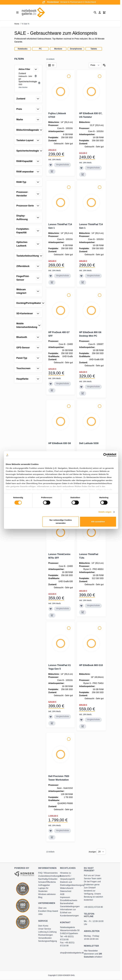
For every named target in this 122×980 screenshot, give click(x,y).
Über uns (42, 908)
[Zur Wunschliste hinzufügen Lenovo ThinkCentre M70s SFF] (51, 609)
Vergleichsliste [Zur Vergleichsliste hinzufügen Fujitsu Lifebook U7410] (62, 165)
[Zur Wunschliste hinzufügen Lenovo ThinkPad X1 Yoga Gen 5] (51, 717)
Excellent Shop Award (48, 911)
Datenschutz (66, 891)
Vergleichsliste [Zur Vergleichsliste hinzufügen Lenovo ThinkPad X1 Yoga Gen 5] (62, 716)
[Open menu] (17, 12)
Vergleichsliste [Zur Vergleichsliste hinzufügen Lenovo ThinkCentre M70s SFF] (62, 608)
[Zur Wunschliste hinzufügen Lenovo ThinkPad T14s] (81, 606)
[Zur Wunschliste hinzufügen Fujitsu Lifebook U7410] (51, 165)
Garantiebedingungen (70, 906)
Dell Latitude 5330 (89, 443)
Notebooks (23, 49)
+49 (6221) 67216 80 (93, 907)
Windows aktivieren (47, 894)
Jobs (40, 914)
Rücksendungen (46, 935)
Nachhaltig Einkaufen (48, 879)
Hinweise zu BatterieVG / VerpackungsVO (67, 876)
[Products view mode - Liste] (53, 65)
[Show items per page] (101, 852)
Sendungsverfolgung (48, 941)
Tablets (94, 49)
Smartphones (76, 49)
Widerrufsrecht (67, 888)
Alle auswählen (98, 522)
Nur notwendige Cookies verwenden (61, 522)
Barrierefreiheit (67, 903)
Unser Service (45, 929)
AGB (62, 894)
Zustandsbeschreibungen (50, 876)
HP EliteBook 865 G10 (91, 665)
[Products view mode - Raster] (50, 65)
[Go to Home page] (33, 12)
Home (17, 24)
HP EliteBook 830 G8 (60, 443)
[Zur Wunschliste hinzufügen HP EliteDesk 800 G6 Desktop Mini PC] (81, 387)
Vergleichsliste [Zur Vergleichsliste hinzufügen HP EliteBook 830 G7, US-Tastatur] (93, 168)
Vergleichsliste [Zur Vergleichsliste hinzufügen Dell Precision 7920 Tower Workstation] (62, 830)
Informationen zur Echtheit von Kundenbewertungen (69, 913)
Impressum (65, 897)
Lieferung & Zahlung (47, 932)
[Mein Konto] (100, 12)
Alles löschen (23, 87)
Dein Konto (43, 926)
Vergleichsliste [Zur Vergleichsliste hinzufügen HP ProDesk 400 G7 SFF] (62, 383)
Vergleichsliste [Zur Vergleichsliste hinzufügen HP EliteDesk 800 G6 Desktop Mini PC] (93, 387)
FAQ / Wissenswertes (48, 873)
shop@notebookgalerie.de (72, 953)
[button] (28, 59)
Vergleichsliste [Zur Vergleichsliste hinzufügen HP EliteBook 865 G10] (93, 719)
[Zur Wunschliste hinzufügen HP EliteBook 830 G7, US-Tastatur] (81, 168)
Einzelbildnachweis (69, 900)
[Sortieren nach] (95, 65)
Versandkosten (45, 938)
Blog (40, 897)
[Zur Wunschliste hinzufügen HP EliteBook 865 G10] (81, 720)
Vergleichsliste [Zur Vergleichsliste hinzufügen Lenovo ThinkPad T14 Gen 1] (62, 276)
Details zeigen (105, 512)
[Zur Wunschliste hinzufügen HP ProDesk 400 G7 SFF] (51, 384)
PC (40, 49)
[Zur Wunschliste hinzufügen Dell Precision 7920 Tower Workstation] (51, 831)
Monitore (58, 49)
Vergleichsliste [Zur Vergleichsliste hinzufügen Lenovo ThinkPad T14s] (93, 605)
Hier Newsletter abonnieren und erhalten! (93, 954)
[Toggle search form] (95, 12)
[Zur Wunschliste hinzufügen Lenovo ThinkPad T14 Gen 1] (51, 276)
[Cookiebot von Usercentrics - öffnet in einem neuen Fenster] (105, 455)
